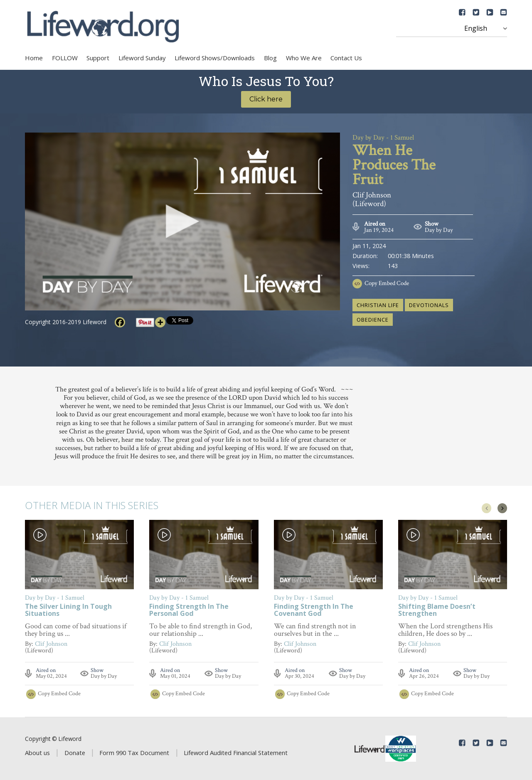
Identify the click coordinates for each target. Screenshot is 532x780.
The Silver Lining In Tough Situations (68, 610)
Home (34, 58)
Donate (75, 753)
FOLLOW (65, 58)
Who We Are (304, 58)
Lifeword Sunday (142, 58)
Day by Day (439, 230)
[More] (160, 322)
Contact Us (346, 58)
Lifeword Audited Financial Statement (236, 753)
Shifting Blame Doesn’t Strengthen (437, 610)
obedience (373, 320)
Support (98, 58)
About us (37, 753)
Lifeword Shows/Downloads (215, 58)
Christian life (378, 305)
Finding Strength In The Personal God (189, 610)
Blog (270, 58)
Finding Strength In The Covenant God (314, 610)
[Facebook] (120, 322)
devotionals (429, 305)
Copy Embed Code (387, 283)
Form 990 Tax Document (134, 753)
